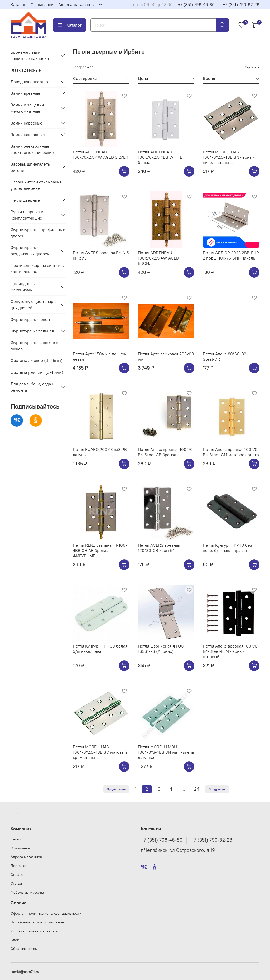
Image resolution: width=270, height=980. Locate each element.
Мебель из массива (27, 892)
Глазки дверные (26, 70)
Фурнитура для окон (30, 319)
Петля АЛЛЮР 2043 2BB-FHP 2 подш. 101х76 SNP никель (231, 255)
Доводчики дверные (30, 82)
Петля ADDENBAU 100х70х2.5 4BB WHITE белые (160, 157)
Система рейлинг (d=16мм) (37, 372)
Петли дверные (25, 200)
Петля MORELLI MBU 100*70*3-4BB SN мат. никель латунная (166, 752)
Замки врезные (25, 93)
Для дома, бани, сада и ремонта (32, 387)
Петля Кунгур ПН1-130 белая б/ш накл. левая (100, 649)
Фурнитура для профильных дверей (38, 233)
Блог (15, 940)
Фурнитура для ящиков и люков (34, 346)
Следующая (217, 789)
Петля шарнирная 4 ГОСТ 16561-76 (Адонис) (162, 649)
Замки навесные (26, 123)
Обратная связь (24, 949)
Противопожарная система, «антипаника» (37, 268)
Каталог (18, 4)
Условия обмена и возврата (34, 931)
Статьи (16, 883)
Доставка (18, 866)
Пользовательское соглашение (37, 922)
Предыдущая (116, 789)
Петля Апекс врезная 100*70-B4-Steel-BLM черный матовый (231, 651)
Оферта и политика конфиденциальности (46, 913)
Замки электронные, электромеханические (32, 149)
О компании (42, 4)
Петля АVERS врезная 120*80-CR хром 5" (159, 548)
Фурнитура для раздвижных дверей (30, 251)
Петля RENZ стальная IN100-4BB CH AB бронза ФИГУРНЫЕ (100, 550)
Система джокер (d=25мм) (37, 360)
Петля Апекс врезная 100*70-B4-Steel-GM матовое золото (231, 452)
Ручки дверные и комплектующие (27, 215)
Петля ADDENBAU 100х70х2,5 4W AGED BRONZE (158, 258)
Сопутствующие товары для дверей (33, 305)
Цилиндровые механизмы (24, 287)
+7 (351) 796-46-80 (196, 4)
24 (197, 789)
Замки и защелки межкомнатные (27, 108)
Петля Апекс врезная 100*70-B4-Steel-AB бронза (166, 452)
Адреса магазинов (76, 4)
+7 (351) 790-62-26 (241, 4)
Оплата (17, 875)
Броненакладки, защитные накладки (30, 55)
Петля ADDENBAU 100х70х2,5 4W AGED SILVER (100, 155)
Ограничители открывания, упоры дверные (37, 185)
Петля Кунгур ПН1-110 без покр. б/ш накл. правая (227, 548)
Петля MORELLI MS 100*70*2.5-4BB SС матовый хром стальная (100, 752)
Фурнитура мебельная (32, 331)
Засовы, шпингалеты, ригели (31, 167)
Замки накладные (28, 135)
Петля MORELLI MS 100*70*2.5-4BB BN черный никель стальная (229, 157)
